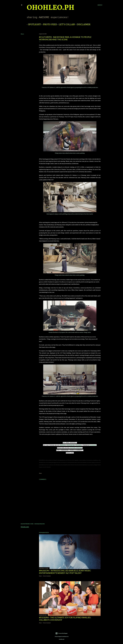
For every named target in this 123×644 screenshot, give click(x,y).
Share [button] (22, 34)
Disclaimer (82, 25)
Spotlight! (33, 25)
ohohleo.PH (51, 8)
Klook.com (25, 527)
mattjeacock (66, 636)
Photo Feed (49, 25)
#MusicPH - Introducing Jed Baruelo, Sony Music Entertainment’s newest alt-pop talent (65, 572)
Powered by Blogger (62, 633)
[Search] (100, 5)
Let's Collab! (66, 25)
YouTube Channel (76, 448)
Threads (78, 445)
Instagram (70, 445)
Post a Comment (47, 576)
